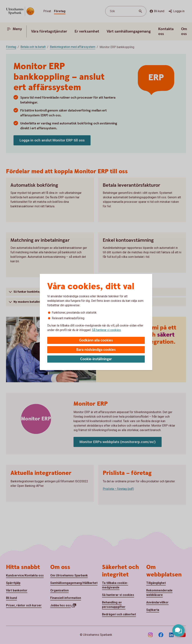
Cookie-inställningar (96, 359)
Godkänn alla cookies (96, 340)
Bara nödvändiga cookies (96, 350)
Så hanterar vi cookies (106, 330)
